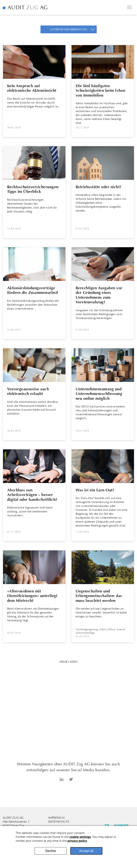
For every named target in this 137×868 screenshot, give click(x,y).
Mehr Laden (68, 662)
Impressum (56, 818)
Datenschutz (59, 822)
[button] (69, 29)
